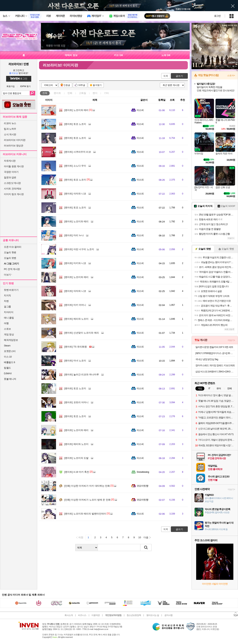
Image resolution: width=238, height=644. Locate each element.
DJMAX (8, 373)
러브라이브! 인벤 (19, 64)
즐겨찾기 (97, 85)
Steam (7, 346)
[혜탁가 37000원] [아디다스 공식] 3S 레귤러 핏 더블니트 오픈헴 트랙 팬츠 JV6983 (215, 353)
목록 (166, 76)
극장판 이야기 (11, 172)
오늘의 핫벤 (10, 252)
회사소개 (69, 615)
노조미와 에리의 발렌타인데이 (85, 514)
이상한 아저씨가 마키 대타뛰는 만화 (87, 486)
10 (140, 537)
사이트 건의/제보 (13, 189)
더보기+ (231, 238)
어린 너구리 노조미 (79, 249)
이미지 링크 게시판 (14, 194)
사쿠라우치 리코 (78, 152)
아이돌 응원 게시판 (14, 166)
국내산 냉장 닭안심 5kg (207, 359)
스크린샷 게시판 (12, 183)
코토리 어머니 (76, 402)
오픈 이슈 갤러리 (13, 247)
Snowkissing (143, 472)
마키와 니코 (75, 263)
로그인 (217, 16)
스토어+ (231, 76)
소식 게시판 (10, 134)
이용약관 (96, 615)
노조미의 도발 (76, 458)
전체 (45, 93)
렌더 (95, 93)
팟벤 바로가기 (11, 290)
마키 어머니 (75, 305)
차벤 (6, 301)
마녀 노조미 (75, 361)
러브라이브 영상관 (13, 146)
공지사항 (168, 615)
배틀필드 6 (9, 362)
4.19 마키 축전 (77, 472)
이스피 (140, 110)
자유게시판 (10, 161)
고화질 (82, 93)
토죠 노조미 (75, 124)
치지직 (7, 295)
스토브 (7, 329)
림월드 (7, 368)
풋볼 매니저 (10, 379)
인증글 (67, 85)
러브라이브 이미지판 (15, 140)
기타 (106, 93)
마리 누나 (74, 235)
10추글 (82, 85)
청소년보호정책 (134, 615)
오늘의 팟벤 (10, 258)
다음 (146, 537)
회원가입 (11, 86)
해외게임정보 (11, 340)
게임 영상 (9, 334)
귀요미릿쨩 (142, 486)
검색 (32, 93)
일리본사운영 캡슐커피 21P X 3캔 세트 (214, 347)
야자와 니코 (75, 194)
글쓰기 (179, 76)
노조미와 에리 (76, 110)
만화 (70, 93)
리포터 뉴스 (10, 123)
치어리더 (9, 312)
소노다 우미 (75, 166)
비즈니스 (82, 615)
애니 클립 (9, 318)
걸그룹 (7, 307)
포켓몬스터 (10, 351)
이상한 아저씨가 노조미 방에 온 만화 (87, 500)
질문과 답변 (10, 177)
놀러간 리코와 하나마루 (82, 375)
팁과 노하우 (10, 129)
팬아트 (57, 93)
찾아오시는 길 (153, 615)
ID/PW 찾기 (26, 86)
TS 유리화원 (75, 347)
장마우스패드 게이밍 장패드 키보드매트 (215, 365)
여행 (6, 323)
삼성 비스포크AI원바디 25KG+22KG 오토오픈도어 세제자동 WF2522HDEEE (215, 372)
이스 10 (8, 357)
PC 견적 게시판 (12, 269)
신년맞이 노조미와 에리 (82, 333)
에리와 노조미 (76, 319)
